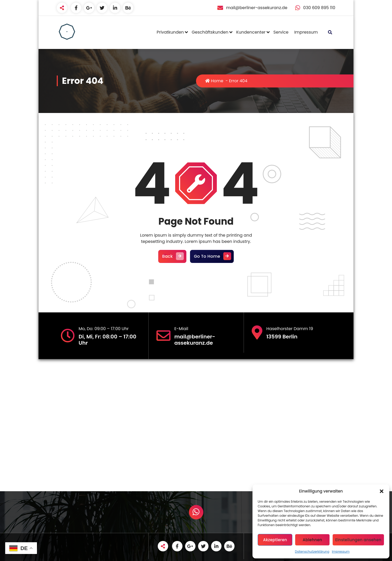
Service (281, 32)
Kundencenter (251, 32)
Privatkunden (170, 32)
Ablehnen (312, 540)
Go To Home (212, 256)
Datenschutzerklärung (312, 551)
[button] (382, 491)
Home (214, 81)
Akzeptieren (275, 540)
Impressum (341, 551)
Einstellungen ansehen (358, 540)
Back (172, 256)
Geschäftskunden (210, 32)
